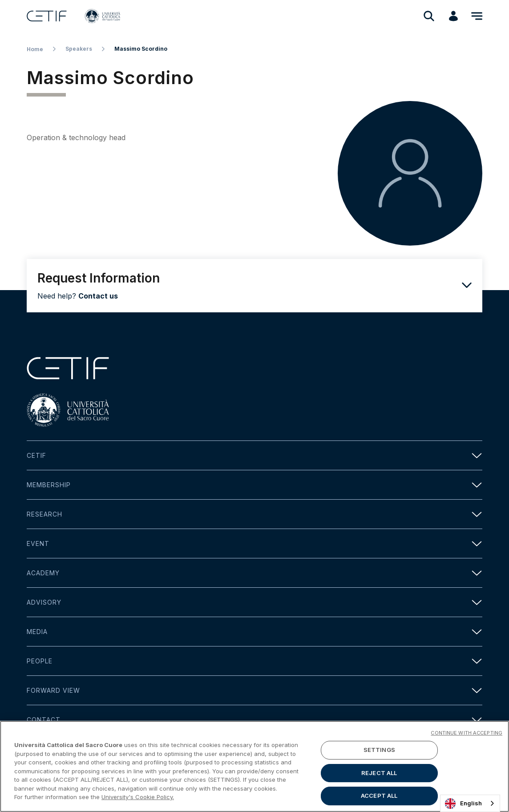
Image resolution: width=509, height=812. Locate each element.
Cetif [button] (254, 455)
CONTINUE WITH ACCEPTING (467, 735)
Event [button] (254, 543)
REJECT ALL (379, 775)
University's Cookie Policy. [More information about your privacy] (138, 799)
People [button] (254, 661)
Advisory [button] (254, 602)
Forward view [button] (254, 690)
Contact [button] (254, 720)
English (463, 804)
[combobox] (470, 803)
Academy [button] (254, 573)
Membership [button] (254, 485)
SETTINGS (379, 752)
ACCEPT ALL (379, 798)
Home (35, 49)
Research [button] (254, 514)
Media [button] (254, 632)
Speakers (79, 49)
